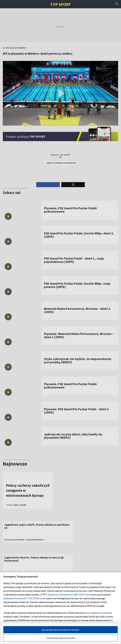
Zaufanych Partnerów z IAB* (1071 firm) (70, 594)
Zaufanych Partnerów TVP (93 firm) (23, 598)
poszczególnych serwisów (98, 613)
